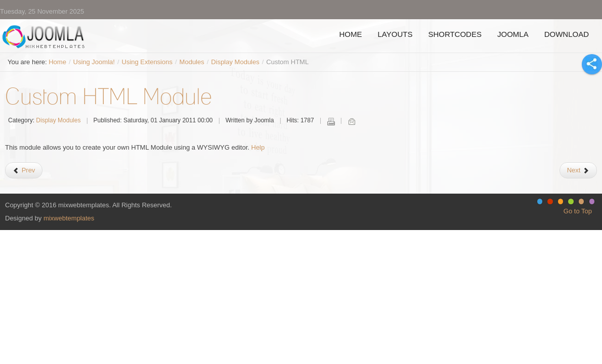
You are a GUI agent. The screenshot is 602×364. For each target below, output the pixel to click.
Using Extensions (147, 62)
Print (331, 121)
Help (258, 147)
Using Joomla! (94, 62)
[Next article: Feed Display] (578, 170)
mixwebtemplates (69, 218)
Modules (192, 62)
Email (352, 121)
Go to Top (578, 211)
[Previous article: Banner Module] (24, 170)
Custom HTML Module (109, 96)
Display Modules (235, 62)
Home (57, 62)
